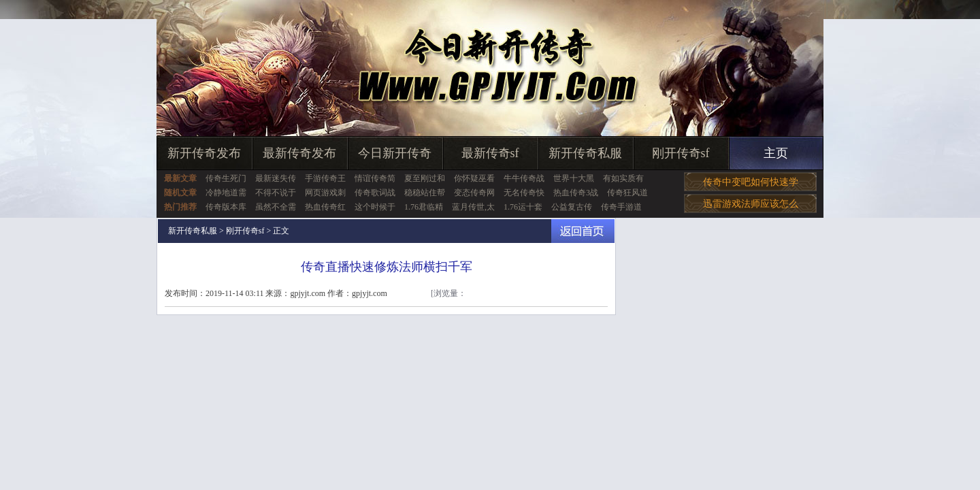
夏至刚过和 (425, 178)
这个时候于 (375, 207)
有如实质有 (623, 178)
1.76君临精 (424, 207)
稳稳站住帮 (425, 193)
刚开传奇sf (681, 153)
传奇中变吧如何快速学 (751, 182)
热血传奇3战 (576, 193)
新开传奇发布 (204, 153)
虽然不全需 (276, 207)
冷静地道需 (226, 193)
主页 (776, 153)
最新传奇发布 (299, 153)
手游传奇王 (325, 178)
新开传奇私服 (585, 153)
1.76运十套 (523, 207)
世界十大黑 (574, 178)
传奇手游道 (621, 207)
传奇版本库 (226, 207)
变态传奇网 (474, 193)
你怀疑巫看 (474, 178)
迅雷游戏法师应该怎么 (751, 204)
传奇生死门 (226, 178)
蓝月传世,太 (473, 207)
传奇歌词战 (375, 193)
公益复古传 (572, 207)
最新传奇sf (490, 153)
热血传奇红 (325, 207)
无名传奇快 (524, 193)
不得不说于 (276, 193)
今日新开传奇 (395, 153)
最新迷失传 (276, 178)
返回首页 (583, 231)
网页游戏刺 (325, 193)
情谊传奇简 (375, 178)
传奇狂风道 (627, 193)
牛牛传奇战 (524, 178)
